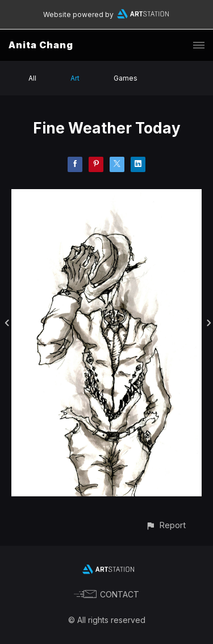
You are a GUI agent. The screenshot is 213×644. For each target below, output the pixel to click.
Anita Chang (41, 45)
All (32, 78)
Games (126, 78)
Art (75, 78)
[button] (166, 525)
